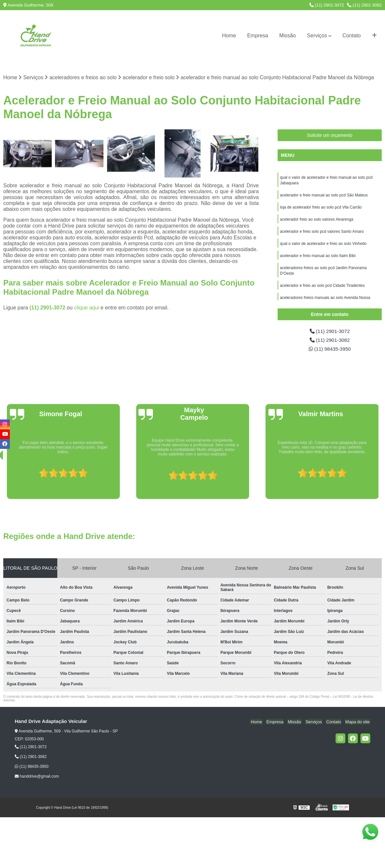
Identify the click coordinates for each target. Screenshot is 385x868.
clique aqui (87, 308)
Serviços (317, 36)
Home (229, 36)
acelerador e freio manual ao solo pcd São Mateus (324, 196)
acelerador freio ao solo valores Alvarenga (317, 221)
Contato (352, 36)
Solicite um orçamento (330, 136)
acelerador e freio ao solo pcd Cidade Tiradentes (322, 289)
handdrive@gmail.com (37, 778)
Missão (288, 36)
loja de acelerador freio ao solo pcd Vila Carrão (321, 209)
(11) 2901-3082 (364, 5)
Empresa (258, 36)
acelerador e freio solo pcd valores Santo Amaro (322, 233)
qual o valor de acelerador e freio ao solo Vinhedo (324, 246)
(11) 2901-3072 (327, 5)
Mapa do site (358, 723)
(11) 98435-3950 (330, 350)
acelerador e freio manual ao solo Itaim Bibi (318, 258)
